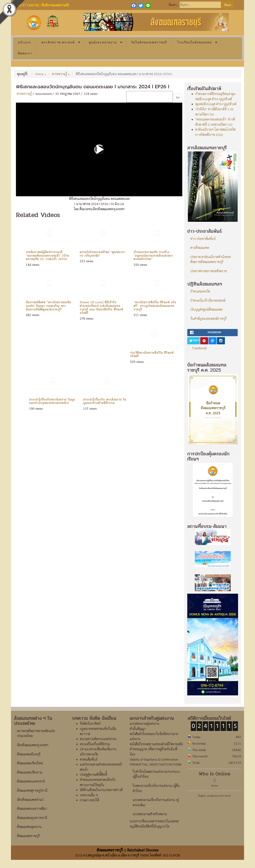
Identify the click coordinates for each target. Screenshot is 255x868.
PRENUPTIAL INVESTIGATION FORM (155, 764)
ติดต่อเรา (25, 53)
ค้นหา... (174, 5)
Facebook (200, 348)
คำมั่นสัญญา (138, 729)
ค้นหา (228, 5)
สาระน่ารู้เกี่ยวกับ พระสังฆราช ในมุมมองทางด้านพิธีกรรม (105, 401)
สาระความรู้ (24, 94)
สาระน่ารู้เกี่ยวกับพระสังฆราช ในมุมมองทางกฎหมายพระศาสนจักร (52, 401)
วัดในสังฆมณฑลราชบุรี (149, 42)
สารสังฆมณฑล (200, 248)
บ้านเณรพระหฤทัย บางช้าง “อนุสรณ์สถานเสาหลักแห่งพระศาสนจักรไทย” (153, 255)
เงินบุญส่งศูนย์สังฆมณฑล (206, 309)
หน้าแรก (25, 42)
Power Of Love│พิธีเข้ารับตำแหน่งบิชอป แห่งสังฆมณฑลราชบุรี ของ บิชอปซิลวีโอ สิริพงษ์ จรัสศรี (101, 307)
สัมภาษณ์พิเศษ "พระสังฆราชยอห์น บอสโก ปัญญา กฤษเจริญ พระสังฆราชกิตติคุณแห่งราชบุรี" (48, 306)
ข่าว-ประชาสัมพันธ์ (203, 239)
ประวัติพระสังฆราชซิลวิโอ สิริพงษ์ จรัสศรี (152, 354)
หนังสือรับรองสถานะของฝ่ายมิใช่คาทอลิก (156, 744)
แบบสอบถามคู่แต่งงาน (145, 723)
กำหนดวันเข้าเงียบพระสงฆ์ (208, 300)
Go (178, 97)
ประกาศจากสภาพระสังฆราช (208, 271)
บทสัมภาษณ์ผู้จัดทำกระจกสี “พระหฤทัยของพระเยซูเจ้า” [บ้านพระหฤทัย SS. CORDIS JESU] (47, 255)
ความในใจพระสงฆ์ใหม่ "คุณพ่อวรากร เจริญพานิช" (102, 254)
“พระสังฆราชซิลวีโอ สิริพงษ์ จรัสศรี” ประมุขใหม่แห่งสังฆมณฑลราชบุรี (155, 306)
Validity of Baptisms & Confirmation (154, 759)
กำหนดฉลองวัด (200, 291)
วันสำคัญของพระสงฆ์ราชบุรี (208, 319)
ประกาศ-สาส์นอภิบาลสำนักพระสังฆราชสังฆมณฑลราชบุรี (211, 259)
